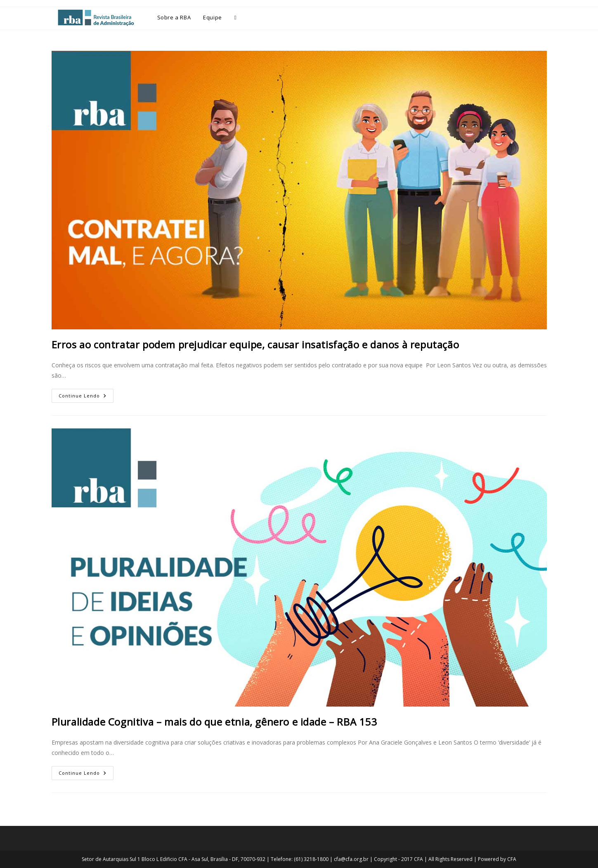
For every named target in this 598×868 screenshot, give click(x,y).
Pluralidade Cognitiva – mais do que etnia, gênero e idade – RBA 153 (214, 722)
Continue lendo (86, 394)
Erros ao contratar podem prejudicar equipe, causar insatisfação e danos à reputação (255, 344)
